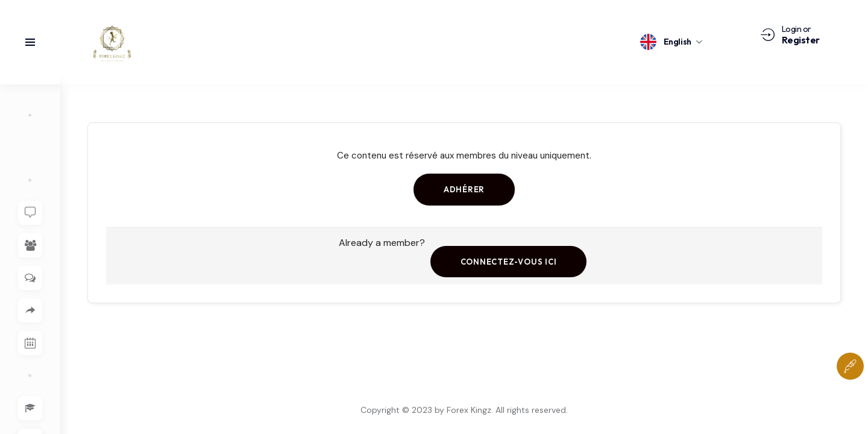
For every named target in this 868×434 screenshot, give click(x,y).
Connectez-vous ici (508, 262)
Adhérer (464, 189)
